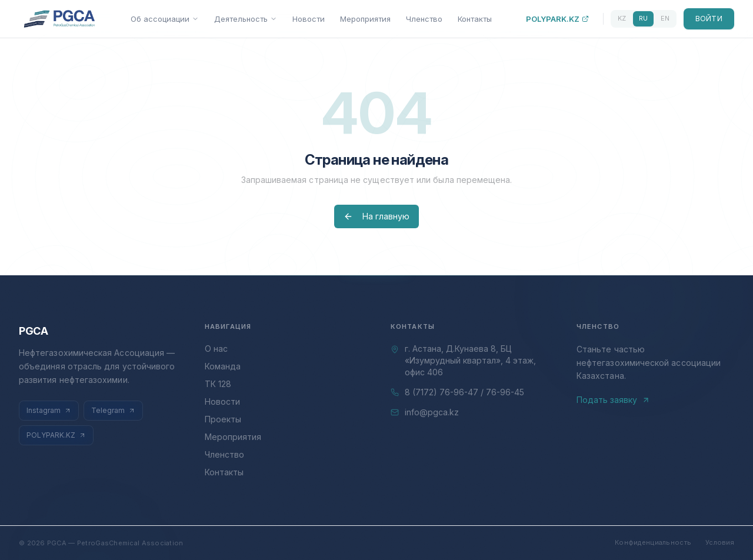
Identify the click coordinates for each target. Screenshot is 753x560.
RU (643, 18)
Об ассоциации (165, 19)
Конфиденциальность (653, 542)
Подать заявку (613, 400)
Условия (720, 542)
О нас (216, 349)
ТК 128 (218, 384)
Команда (223, 366)
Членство (424, 19)
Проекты (223, 419)
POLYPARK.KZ (557, 19)
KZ (622, 18)
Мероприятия (365, 19)
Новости (309, 19)
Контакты (475, 19)
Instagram (49, 410)
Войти (709, 19)
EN (665, 18)
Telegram (113, 410)
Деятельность (246, 19)
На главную (376, 216)
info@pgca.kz (432, 412)
